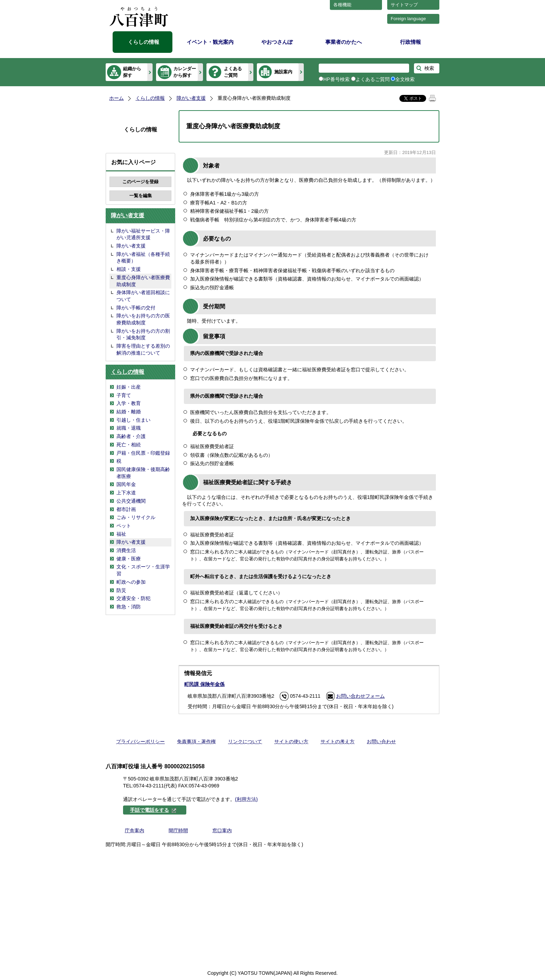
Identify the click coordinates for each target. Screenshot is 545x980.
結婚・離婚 (129, 412)
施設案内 (283, 72)
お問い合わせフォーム (360, 696)
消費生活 (126, 550)
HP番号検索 (336, 79)
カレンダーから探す (185, 72)
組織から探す (132, 72)
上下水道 (126, 493)
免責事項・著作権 (196, 742)
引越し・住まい (133, 420)
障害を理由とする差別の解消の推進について (143, 349)
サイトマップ (404, 5)
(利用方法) (246, 799)
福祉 (121, 534)
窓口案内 (222, 831)
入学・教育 (129, 403)
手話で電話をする (153, 810)
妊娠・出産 (129, 387)
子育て (124, 395)
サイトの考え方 (337, 742)
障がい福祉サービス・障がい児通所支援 (143, 234)
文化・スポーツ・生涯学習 (143, 570)
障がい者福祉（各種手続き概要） (143, 258)
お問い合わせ (381, 742)
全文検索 (405, 79)
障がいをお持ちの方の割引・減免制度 (143, 334)
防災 (121, 590)
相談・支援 (129, 269)
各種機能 (342, 5)
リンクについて (245, 742)
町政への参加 (131, 582)
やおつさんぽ (277, 42)
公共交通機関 (131, 501)
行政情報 (410, 42)
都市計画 (126, 509)
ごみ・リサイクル (136, 517)
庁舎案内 (135, 831)
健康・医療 (129, 559)
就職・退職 (129, 428)
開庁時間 (178, 831)
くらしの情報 (144, 42)
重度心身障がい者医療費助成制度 (143, 281)
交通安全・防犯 (133, 598)
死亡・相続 (129, 445)
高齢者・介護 (131, 436)
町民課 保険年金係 (204, 684)
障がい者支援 (191, 98)
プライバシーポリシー (140, 742)
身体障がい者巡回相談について (143, 296)
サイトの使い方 (291, 742)
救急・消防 (129, 607)
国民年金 (126, 484)
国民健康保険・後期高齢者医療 (143, 473)
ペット (124, 526)
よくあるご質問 (233, 72)
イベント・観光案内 (210, 42)
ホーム (116, 98)
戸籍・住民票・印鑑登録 (143, 453)
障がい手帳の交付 (136, 308)
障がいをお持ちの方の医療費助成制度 (143, 319)
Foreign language (408, 19)
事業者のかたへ (344, 42)
